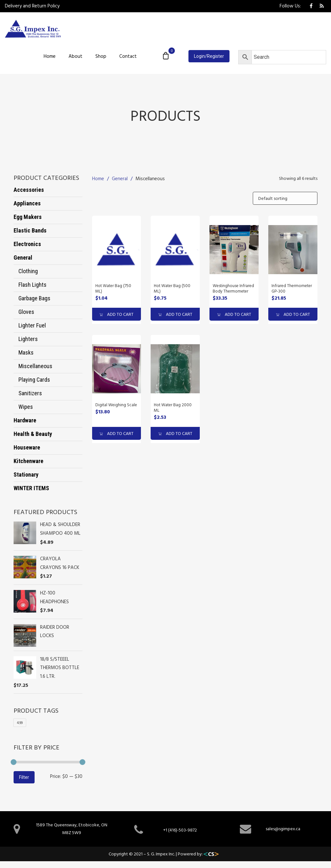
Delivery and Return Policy (32, 6)
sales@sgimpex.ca (283, 828)
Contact (128, 56)
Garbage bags (34, 298)
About (75, 56)
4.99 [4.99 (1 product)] (20, 723)
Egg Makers (28, 217)
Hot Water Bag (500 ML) (172, 288)
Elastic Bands (30, 230)
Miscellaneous (35, 366)
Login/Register (209, 56)
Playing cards (34, 380)
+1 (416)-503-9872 (180, 830)
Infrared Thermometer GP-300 (292, 288)
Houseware (27, 447)
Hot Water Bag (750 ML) (113, 288)
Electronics (27, 244)
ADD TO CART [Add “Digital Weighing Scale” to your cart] (117, 433)
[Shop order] (285, 198)
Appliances (27, 203)
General (23, 258)
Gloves (26, 312)
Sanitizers (30, 393)
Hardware (25, 420)
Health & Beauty (33, 434)
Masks (26, 352)
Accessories (29, 190)
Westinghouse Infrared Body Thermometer (233, 288)
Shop (101, 56)
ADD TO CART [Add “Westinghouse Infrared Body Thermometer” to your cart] (234, 314)
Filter (24, 777)
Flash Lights (32, 285)
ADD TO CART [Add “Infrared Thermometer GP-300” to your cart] (293, 314)
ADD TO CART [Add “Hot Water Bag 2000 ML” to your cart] (175, 433)
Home (50, 56)
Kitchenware (28, 461)
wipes (26, 407)
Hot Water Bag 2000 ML (173, 407)
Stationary (26, 475)
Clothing (28, 271)
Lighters (28, 339)
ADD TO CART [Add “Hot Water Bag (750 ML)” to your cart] (117, 314)
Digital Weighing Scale (116, 405)
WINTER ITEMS (31, 488)
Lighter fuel (32, 325)
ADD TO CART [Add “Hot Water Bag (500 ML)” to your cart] (175, 314)
